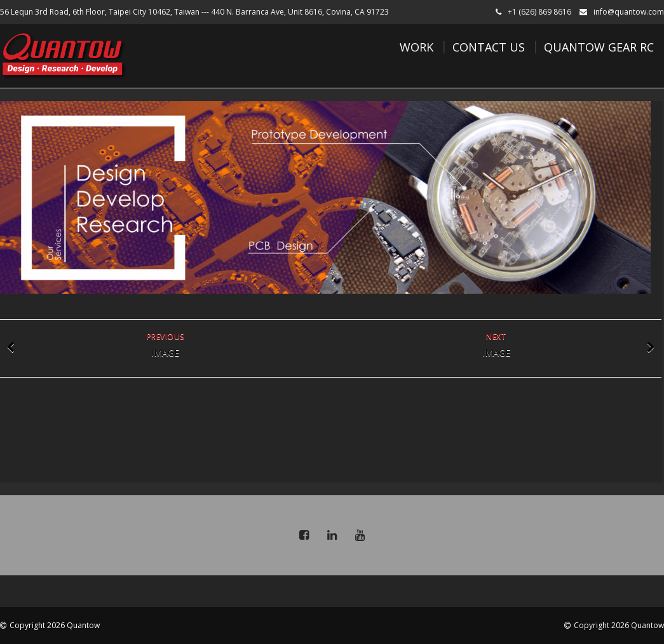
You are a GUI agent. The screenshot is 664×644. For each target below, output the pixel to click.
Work (417, 47)
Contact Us (489, 47)
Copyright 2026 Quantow (55, 625)
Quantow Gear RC (599, 47)
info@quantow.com (629, 12)
